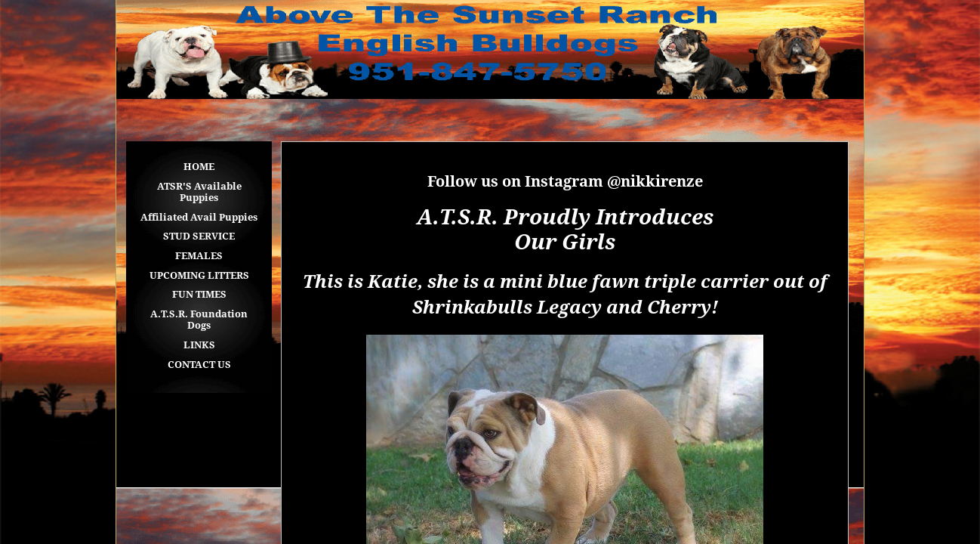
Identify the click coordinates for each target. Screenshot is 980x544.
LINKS (199, 345)
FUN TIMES (199, 294)
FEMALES (199, 256)
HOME (199, 167)
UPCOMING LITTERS (199, 275)
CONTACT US (199, 365)
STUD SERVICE (199, 236)
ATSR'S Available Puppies (199, 192)
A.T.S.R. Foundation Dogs (199, 320)
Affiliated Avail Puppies (199, 217)
